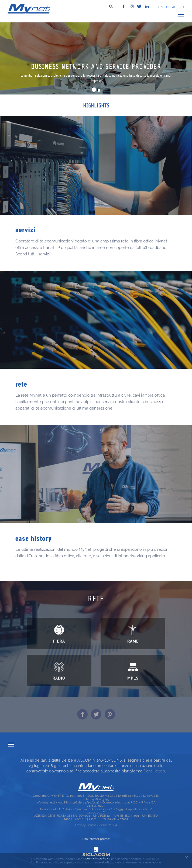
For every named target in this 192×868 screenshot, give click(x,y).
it (167, 7)
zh (182, 7)
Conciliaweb (154, 771)
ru (174, 7)
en (161, 7)
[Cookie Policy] (107, 825)
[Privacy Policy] (85, 825)
